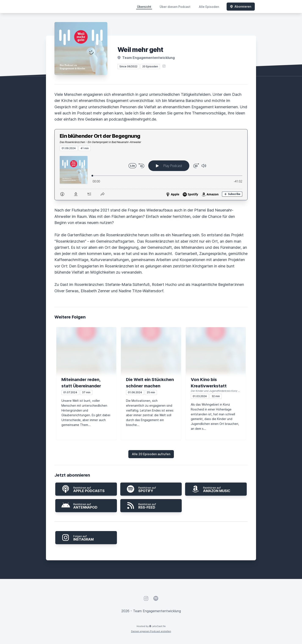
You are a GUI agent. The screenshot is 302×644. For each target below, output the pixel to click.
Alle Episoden (209, 7)
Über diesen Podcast (175, 7)
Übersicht (144, 7)
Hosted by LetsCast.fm (151, 626)
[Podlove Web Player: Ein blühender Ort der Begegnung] (151, 175)
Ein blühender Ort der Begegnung (100, 136)
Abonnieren (241, 6)
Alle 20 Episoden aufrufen (151, 454)
